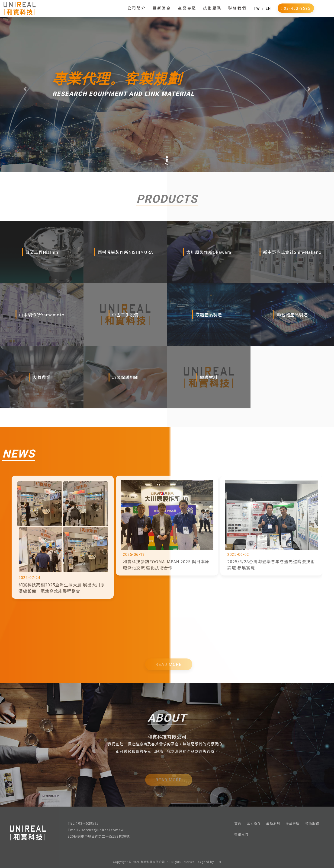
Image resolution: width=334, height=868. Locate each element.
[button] (25, 89)
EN (268, 12)
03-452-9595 (296, 12)
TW (257, 12)
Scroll (167, 159)
